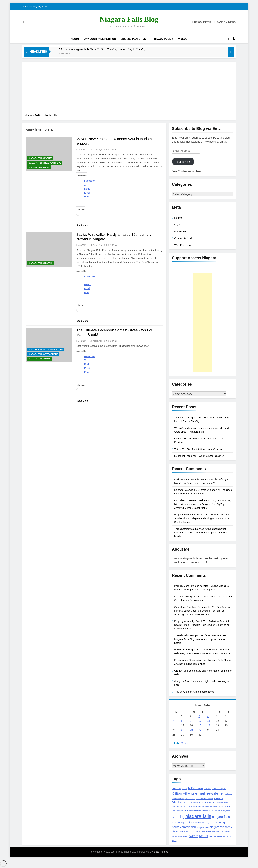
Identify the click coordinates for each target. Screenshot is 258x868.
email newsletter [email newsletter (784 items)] (210, 793)
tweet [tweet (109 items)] (186, 836)
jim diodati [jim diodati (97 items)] (214, 807)
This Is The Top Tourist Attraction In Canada (198, 449)
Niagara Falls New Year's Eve (45, 163)
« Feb (175, 743)
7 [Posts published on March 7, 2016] (173, 721)
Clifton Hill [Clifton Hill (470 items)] (180, 793)
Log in (178, 224)
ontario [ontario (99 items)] (194, 831)
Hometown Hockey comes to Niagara (210, 653)
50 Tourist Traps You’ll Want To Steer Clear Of (199, 456)
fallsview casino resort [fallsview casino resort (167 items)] (203, 803)
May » (184, 743)
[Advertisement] (129, 89)
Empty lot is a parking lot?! (201, 483)
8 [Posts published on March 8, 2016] (182, 721)
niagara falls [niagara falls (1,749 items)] (198, 816)
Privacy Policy (163, 39)
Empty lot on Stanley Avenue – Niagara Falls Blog (201, 660)
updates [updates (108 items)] (213, 836)
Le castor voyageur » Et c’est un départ (196, 490)
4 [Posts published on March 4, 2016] (208, 716)
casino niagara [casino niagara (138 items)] (219, 788)
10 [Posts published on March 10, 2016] (200, 721)
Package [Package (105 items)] (201, 831)
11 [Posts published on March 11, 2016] (209, 721)
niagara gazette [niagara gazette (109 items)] (212, 823)
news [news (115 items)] (206, 811)
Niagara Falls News (39, 167)
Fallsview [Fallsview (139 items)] (218, 799)
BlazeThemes (161, 852)
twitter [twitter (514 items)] (204, 836)
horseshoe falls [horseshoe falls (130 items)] (202, 807)
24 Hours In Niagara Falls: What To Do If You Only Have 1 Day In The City (102, 49)
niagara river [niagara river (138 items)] (203, 827)
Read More (83, 225)
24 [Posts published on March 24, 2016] (200, 730)
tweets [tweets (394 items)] (193, 836)
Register (179, 218)
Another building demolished (190, 664)
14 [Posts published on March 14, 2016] (174, 726)
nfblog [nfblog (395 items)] (180, 817)
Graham (82, 149)
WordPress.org (182, 245)
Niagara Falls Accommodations (46, 350)
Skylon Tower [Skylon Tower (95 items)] (177, 836)
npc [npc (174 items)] (188, 831)
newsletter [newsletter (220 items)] (215, 810)
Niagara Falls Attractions (43, 354)
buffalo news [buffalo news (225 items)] (196, 788)
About (75, 39)
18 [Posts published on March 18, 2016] (209, 726)
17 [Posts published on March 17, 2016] (200, 726)
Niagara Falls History (41, 263)
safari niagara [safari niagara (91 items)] (225, 831)
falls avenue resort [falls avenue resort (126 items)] (204, 799)
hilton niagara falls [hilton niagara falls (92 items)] (187, 807)
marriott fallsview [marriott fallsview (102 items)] (195, 811)
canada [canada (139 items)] (207, 788)
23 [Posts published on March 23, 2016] (191, 730)
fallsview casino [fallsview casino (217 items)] (181, 802)
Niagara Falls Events (40, 158)
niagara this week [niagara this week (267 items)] (221, 827)
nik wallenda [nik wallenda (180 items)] (179, 831)
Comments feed (183, 238)
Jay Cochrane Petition (100, 39)
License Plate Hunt (134, 39)
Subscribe (183, 162)
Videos (183, 39)
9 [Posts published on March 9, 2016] (191, 721)
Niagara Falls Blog (129, 19)
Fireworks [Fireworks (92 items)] (219, 803)
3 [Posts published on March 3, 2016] (199, 716)
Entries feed (181, 231)
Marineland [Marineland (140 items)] (182, 811)
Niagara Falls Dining (40, 359)
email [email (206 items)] (191, 794)
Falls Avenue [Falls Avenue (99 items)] (190, 799)
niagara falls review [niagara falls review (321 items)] (191, 822)
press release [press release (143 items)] (212, 831)
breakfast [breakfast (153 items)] (177, 788)
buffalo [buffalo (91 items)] (185, 789)
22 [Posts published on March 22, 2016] (183, 730)
